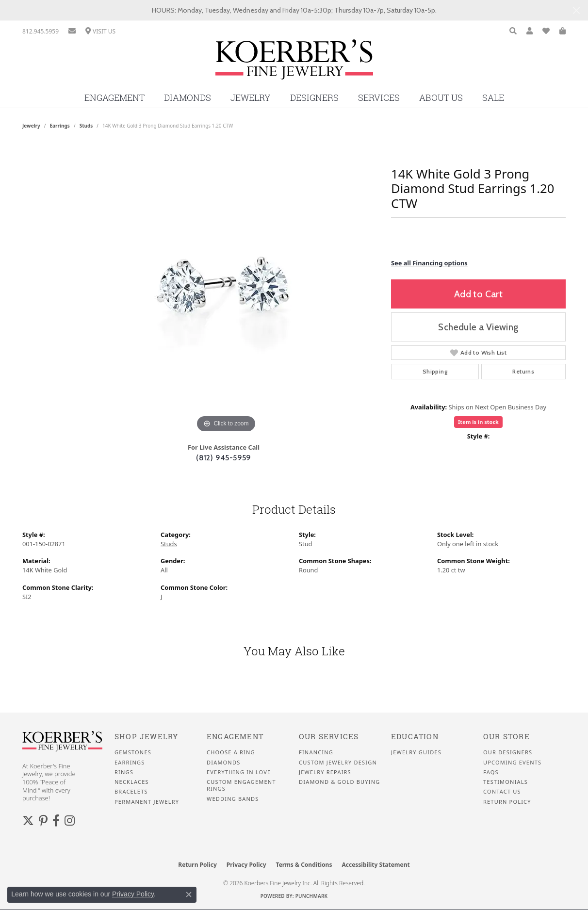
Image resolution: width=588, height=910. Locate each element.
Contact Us (502, 792)
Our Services (329, 737)
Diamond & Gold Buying (339, 782)
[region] (226, 290)
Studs (86, 126)
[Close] (576, 10)
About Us (441, 98)
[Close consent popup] (189, 894)
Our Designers (508, 752)
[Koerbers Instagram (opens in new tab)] (70, 821)
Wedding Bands (233, 799)
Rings (124, 772)
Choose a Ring (231, 752)
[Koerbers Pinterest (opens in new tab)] (43, 821)
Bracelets (131, 792)
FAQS (491, 772)
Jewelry (251, 98)
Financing (316, 752)
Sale (493, 98)
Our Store (506, 737)
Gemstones (133, 752)
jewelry (31, 126)
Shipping (435, 371)
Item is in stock (478, 422)
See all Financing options (429, 263)
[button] (513, 31)
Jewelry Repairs (325, 772)
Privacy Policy (246, 865)
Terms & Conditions (304, 865)
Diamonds (188, 98)
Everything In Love (239, 772)
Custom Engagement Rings (241, 785)
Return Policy (507, 802)
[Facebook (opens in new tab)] (56, 821)
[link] (41, 31)
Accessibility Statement (376, 865)
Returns (523, 371)
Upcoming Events (512, 763)
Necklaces (132, 782)
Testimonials (506, 782)
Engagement (114, 98)
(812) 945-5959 (224, 458)
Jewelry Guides (416, 752)
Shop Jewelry (146, 737)
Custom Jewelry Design (338, 763)
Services (379, 98)
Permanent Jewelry (147, 802)
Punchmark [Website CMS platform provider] (312, 896)
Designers (314, 98)
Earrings (60, 126)
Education (415, 737)
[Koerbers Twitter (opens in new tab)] (28, 821)
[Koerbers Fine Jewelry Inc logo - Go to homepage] (294, 63)
